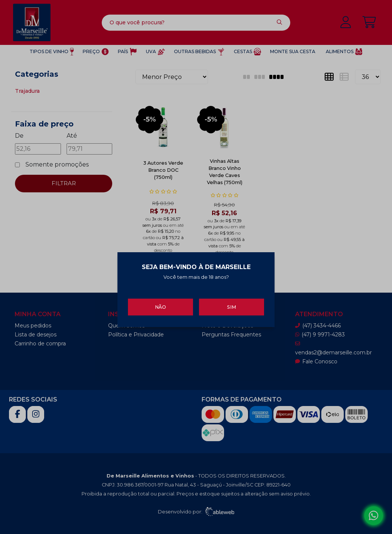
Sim (232, 305)
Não (160, 305)
